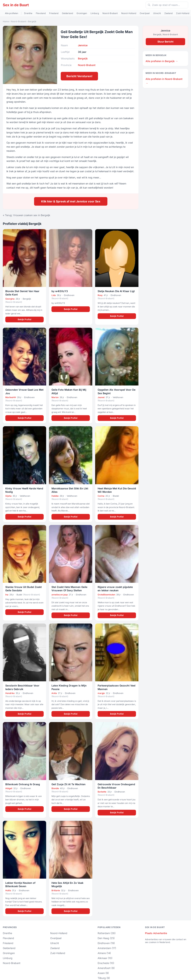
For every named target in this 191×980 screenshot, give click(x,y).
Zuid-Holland (183, 13)
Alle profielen (12, 13)
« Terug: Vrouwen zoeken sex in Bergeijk (27, 215)
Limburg (95, 13)
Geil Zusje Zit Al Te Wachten (69, 784)
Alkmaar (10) (105, 958)
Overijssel (145, 13)
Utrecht (157, 13)
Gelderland (67, 13)
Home (6, 21)
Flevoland (41, 13)
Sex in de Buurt (16, 5)
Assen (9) (103, 973)
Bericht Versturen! (79, 76)
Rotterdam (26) (107, 933)
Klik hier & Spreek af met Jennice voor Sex (71, 201)
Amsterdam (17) (107, 948)
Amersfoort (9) (106, 968)
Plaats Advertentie (156, 933)
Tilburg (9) (104, 978)
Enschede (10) (106, 963)
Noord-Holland (129, 13)
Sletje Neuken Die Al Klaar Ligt (116, 291)
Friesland (54, 13)
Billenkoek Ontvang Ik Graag (23, 784)
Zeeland (168, 13)
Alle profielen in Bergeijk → (162, 61)
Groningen (82, 13)
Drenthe (28, 13)
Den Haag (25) (106, 938)
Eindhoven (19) (106, 943)
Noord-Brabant (110, 13)
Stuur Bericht (165, 42)
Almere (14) (104, 953)
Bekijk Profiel (24, 319)
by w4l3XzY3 (60, 291)
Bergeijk (32, 21)
